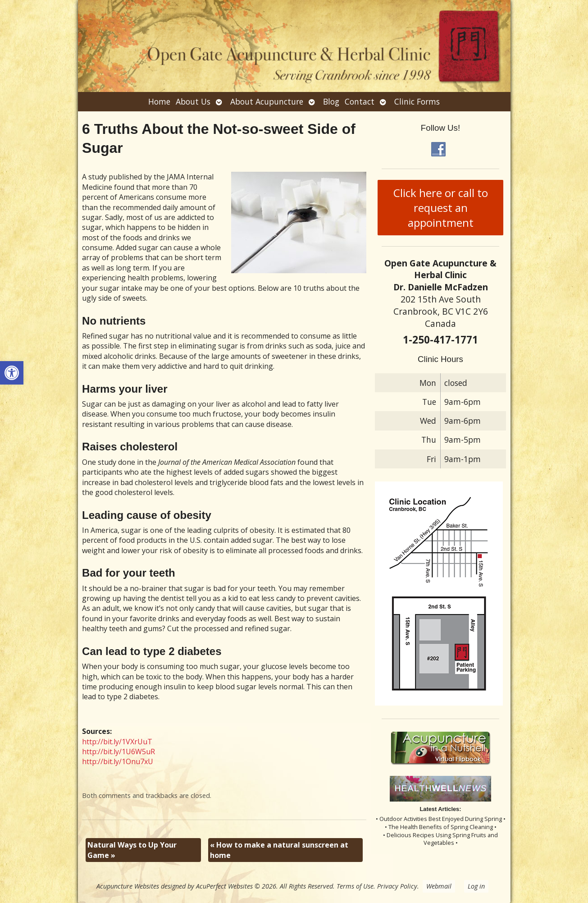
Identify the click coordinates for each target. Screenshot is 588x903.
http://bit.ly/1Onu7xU (118, 761)
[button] (12, 373)
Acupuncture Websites (128, 886)
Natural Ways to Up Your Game (132, 850)
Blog (331, 101)
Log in (476, 886)
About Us (193, 101)
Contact (360, 101)
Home (159, 101)
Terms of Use (355, 886)
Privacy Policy (397, 886)
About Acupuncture (267, 101)
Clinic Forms (417, 101)
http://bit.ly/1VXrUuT (117, 742)
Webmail (439, 886)
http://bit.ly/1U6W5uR (119, 752)
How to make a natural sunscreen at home (279, 850)
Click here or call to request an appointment (441, 208)
